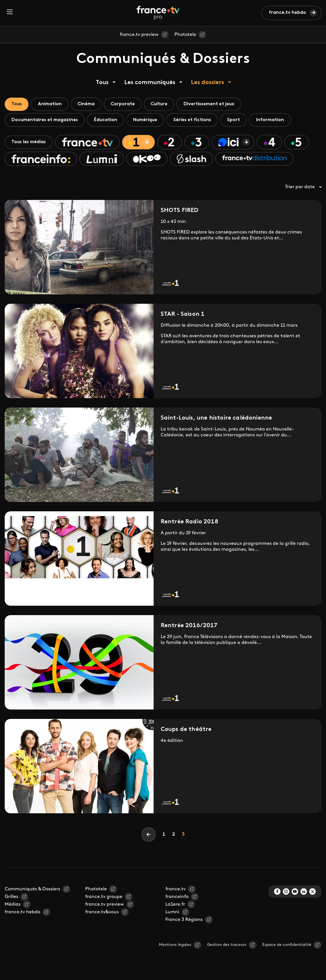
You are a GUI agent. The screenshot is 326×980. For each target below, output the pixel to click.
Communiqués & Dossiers (32, 891)
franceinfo (177, 899)
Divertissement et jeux (216, 104)
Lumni (172, 914)
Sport (240, 121)
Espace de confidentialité (287, 947)
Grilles (11, 899)
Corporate (127, 104)
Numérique (148, 121)
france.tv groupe (104, 899)
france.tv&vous (102, 914)
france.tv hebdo (287, 13)
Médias (13, 906)
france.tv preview (139, 35)
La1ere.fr (175, 906)
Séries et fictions (197, 121)
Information (277, 121)
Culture (165, 104)
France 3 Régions (184, 921)
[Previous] (149, 836)
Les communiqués (150, 83)
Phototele (185, 35)
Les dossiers (207, 83)
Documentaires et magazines (46, 121)
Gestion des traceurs (227, 947)
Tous (102, 83)
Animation (52, 104)
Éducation (108, 121)
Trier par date (303, 189)
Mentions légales (175, 947)
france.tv (175, 891)
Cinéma (89, 104)
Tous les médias (30, 143)
